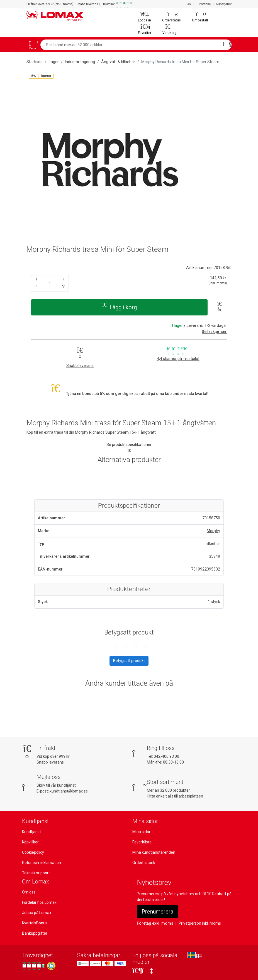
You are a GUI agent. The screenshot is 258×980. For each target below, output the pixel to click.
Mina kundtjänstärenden (154, 852)
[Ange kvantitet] (50, 283)
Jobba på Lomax (37, 913)
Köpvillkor (30, 842)
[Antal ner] (36, 283)
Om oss (29, 892)
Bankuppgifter (35, 933)
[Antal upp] (63, 283)
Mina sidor (141, 832)
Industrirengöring (80, 62)
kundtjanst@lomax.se (69, 791)
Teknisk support (36, 873)
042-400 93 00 (166, 756)
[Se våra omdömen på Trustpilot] (34, 966)
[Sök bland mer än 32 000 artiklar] (130, 45)
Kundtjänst (224, 4)
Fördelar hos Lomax (39, 902)
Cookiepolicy (33, 852)
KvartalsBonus (35, 923)
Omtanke (204, 4)
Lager (54, 62)
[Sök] (225, 45)
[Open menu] (32, 45)
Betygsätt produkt (129, 661)
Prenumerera (157, 912)
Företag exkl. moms (155, 923)
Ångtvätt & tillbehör (118, 62)
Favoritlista (142, 842)
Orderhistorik (144, 863)
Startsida (35, 62)
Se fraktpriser (214, 332)
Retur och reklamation (42, 863)
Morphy (213, 531)
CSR (189, 4)
